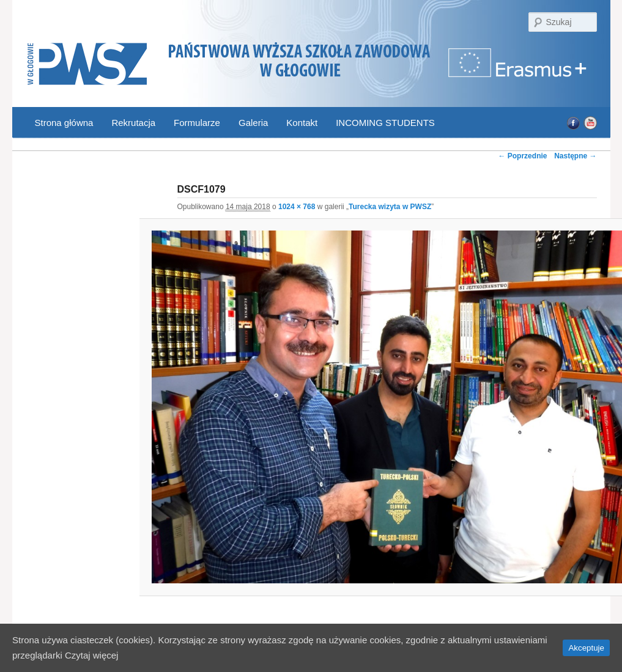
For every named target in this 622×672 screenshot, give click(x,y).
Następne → (575, 156)
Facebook (573, 123)
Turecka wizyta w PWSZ (390, 207)
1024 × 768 (297, 207)
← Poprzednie (522, 156)
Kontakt (302, 123)
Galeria (253, 123)
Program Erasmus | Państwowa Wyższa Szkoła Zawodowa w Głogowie (519, 70)
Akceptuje (586, 648)
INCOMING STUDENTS (385, 123)
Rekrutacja (133, 123)
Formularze (197, 123)
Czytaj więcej (92, 655)
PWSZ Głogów (87, 65)
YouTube (590, 123)
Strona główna (64, 123)
